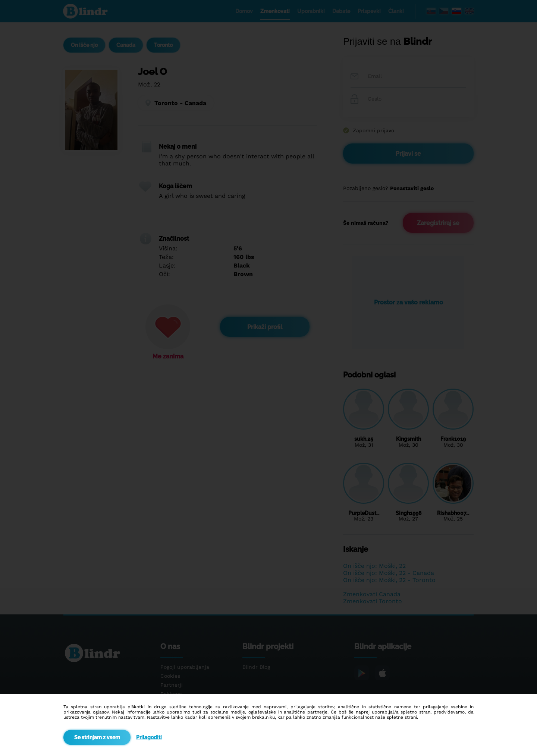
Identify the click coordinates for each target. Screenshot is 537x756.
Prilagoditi (149, 737)
